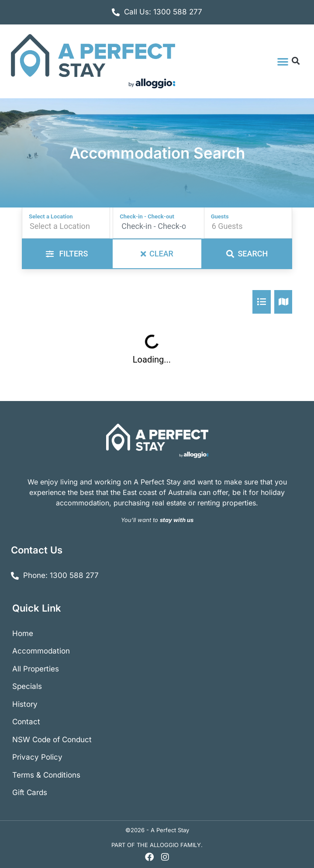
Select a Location (51, 216)
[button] (283, 61)
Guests (220, 216)
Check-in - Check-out (147, 216)
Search (247, 254)
